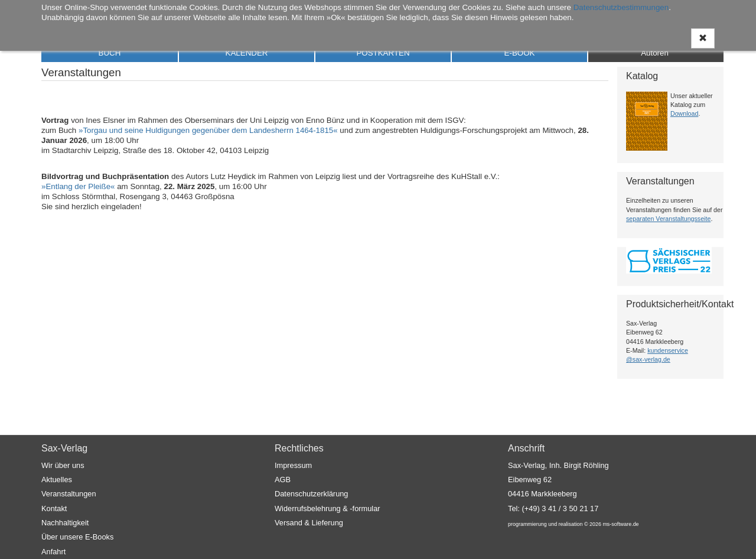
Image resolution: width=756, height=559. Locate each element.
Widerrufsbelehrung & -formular (328, 508)
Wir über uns (63, 465)
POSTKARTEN (383, 53)
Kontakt (54, 508)
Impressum (293, 465)
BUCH (110, 53)
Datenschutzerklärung (311, 494)
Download (684, 113)
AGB (283, 480)
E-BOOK (520, 53)
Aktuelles (57, 480)
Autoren (655, 53)
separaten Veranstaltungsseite (668, 219)
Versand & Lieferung (309, 523)
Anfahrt (53, 552)
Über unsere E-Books (77, 537)
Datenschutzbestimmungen (621, 7)
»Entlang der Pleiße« (78, 186)
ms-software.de (620, 524)
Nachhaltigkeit (65, 523)
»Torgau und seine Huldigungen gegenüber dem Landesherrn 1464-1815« (208, 130)
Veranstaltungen (69, 494)
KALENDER (247, 53)
